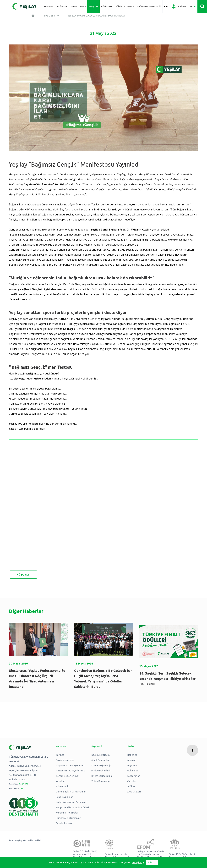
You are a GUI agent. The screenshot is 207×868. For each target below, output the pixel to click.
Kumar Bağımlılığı (101, 765)
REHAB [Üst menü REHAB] (83, 6)
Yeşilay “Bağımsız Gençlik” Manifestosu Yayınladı (96, 16)
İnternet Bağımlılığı (102, 776)
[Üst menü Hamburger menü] (166, 6)
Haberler (49, 16)
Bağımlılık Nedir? (101, 755)
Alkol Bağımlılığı (100, 760)
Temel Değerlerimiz (67, 776)
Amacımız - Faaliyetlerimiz (71, 771)
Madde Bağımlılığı (101, 771)
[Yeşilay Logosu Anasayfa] (25, 6)
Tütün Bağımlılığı (101, 781)
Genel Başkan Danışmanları (71, 792)
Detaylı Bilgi (138, 862)
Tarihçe (60, 755)
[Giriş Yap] (179, 6)
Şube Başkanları (65, 797)
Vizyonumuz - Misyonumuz (71, 765)
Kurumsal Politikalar (67, 813)
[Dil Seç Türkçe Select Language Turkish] (193, 6)
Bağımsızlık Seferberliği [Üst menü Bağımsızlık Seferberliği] (149, 6)
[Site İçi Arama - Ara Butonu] (202, 6)
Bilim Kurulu (63, 786)
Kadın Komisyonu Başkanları (71, 802)
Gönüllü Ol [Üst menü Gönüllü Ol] (107, 6)
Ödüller (131, 786)
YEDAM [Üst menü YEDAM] (74, 6)
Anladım (152, 862)
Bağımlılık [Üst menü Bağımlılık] (62, 6)
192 (21, 789)
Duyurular (132, 765)
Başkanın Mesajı (65, 760)
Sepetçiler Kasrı (65, 823)
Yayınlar (131, 760)
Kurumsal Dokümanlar (68, 818)
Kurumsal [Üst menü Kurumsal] (49, 6)
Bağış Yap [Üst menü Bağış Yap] (93, 6)
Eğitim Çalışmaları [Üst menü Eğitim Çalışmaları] (125, 6)
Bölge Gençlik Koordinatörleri (72, 807)
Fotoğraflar (133, 776)
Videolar (132, 781)
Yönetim (61, 781)
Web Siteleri (134, 792)
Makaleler (132, 771)
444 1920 (24, 784)
